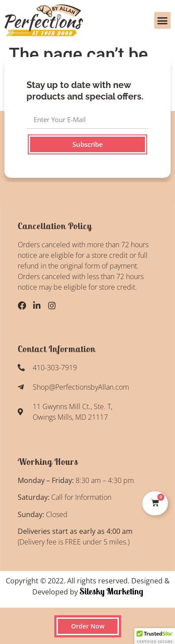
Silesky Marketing (110, 591)
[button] (163, 20)
